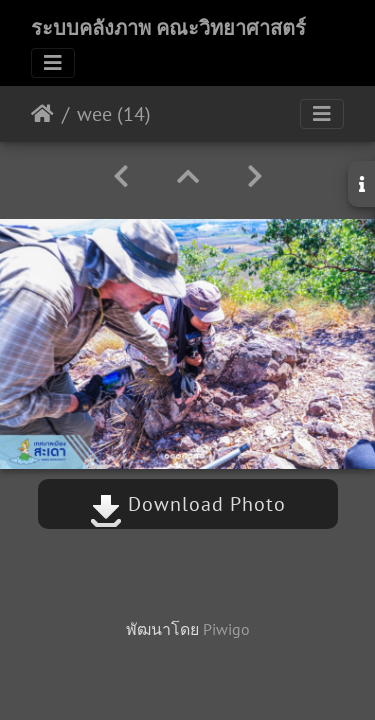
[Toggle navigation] (53, 63)
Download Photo (188, 504)
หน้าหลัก (42, 114)
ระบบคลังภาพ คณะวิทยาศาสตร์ (168, 28)
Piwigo (226, 629)
